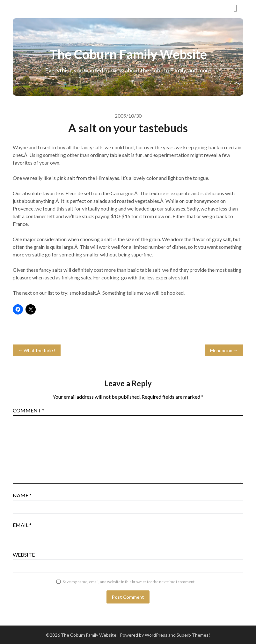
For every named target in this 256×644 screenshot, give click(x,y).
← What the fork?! (37, 350)
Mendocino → (224, 350)
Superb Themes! (193, 635)
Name (22, 495)
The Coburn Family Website (57, 7)
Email (22, 525)
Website (24, 555)
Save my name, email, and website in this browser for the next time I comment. (129, 582)
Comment (29, 410)
